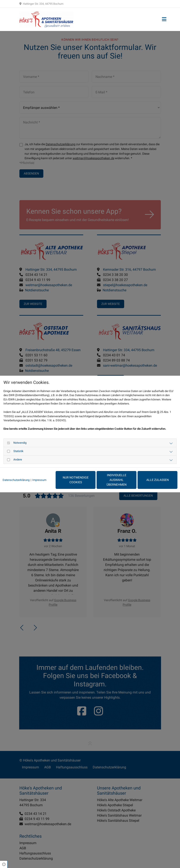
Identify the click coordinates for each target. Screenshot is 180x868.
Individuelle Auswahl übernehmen (117, 480)
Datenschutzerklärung (16, 480)
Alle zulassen (158, 480)
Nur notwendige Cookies (76, 480)
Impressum (39, 480)
